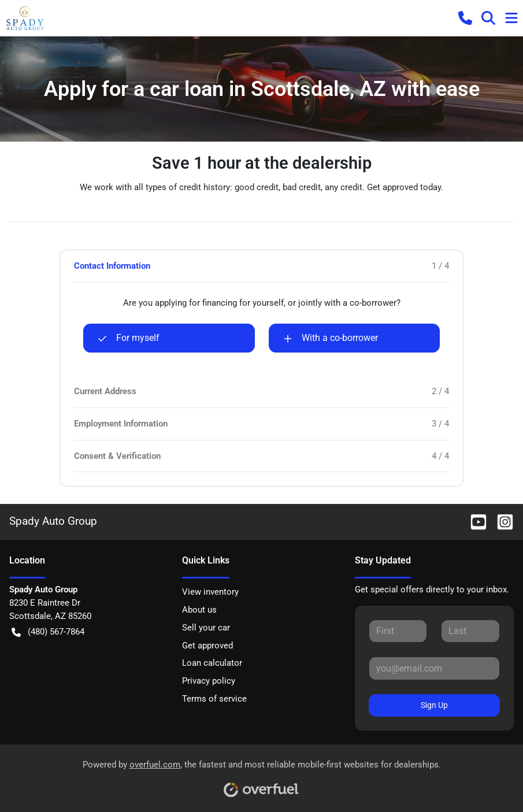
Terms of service (214, 699)
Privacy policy (209, 681)
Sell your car (206, 628)
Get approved (207, 646)
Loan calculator (212, 663)
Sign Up (434, 705)
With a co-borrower (331, 338)
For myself (129, 338)
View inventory (210, 592)
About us (199, 610)
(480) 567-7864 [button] (48, 632)
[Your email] (434, 668)
